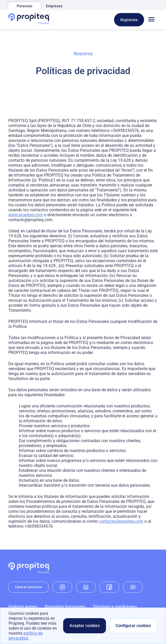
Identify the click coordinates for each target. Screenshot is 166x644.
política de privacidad (26, 636)
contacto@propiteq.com (121, 521)
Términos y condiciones (115, 607)
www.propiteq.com (26, 215)
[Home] (29, 20)
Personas (25, 6)
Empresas (54, 6)
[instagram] (62, 587)
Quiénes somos (23, 607)
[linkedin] (86, 587)
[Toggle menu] (151, 20)
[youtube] (133, 587)
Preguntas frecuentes (65, 607)
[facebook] (109, 587)
